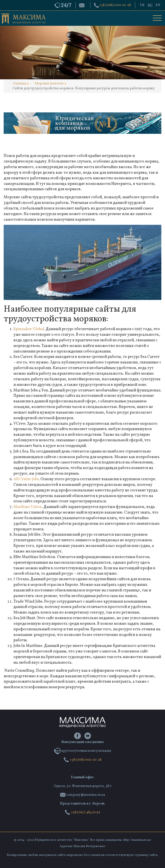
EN (158, 5)
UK (143, 5)
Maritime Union (28, 507)
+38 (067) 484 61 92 (82, 812)
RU (150, 5)
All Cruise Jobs (26, 479)
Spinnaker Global (29, 329)
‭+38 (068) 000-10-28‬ (115, 5)
